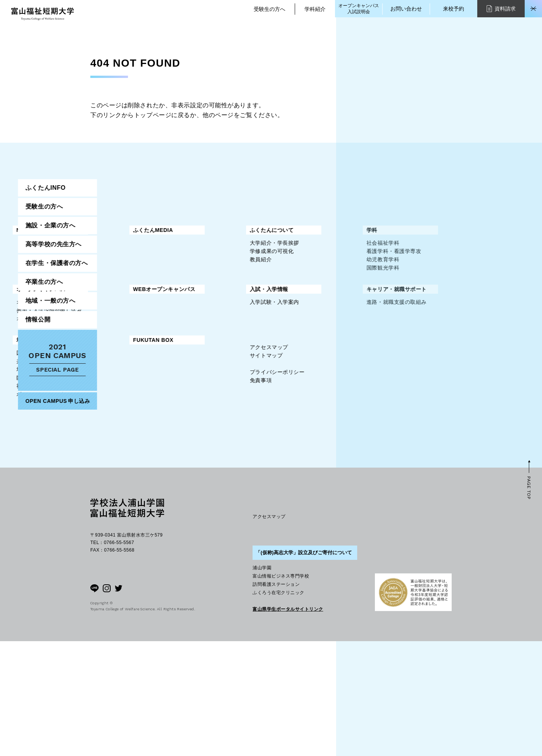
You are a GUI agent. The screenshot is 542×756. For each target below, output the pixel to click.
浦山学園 (262, 683)
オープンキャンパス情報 (125, 322)
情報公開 (396, 366)
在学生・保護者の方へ (414, 309)
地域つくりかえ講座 (120, 424)
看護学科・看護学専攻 (239, 271)
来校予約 (454, 9)
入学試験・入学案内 (120, 373)
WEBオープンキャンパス (243, 309)
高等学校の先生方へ (411, 290)
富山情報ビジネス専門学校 (281, 691)
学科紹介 (315, 9)
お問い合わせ (406, 9)
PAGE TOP (529, 603)
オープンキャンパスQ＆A (127, 339)
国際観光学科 (228, 288)
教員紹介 (106, 280)
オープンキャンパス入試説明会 (359, 9)
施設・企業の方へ (408, 272)
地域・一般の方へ (117, 395)
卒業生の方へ (402, 328)
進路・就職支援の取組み (242, 373)
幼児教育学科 (228, 280)
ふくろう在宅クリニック (278, 707)
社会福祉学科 (228, 263)
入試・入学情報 (114, 360)
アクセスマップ (114, 477)
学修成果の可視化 (117, 271)
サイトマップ (112, 486)
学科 (217, 250)
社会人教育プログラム (123, 440)
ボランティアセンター (123, 449)
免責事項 (106, 511)
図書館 (104, 407)
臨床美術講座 (112, 432)
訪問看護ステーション (276, 699)
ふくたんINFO (403, 234)
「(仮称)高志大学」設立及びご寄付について (304, 667)
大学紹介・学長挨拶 (120, 263)
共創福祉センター (117, 416)
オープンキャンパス (120, 309)
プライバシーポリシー (123, 502)
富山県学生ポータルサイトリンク (288, 724)
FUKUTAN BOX (232, 395)
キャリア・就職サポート (242, 360)
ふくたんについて (117, 250)
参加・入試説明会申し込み (128, 331)
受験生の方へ (269, 9)
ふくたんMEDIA (232, 230)
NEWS (104, 230)
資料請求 (501, 8)
